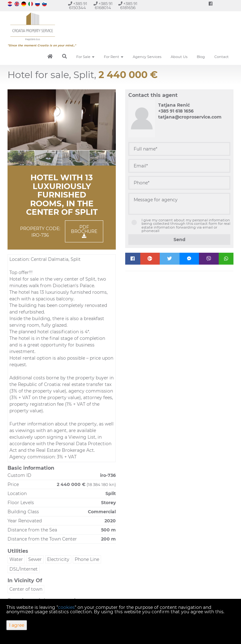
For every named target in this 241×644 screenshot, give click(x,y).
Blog (201, 57)
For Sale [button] (85, 57)
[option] (21, 158)
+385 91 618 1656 (176, 111)
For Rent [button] (114, 57)
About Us (179, 57)
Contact (222, 57)
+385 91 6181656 (128, 6)
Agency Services (147, 57)
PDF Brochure (84, 231)
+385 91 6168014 (103, 6)
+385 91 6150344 (78, 6)
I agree (17, 625)
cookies (66, 607)
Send (179, 240)
